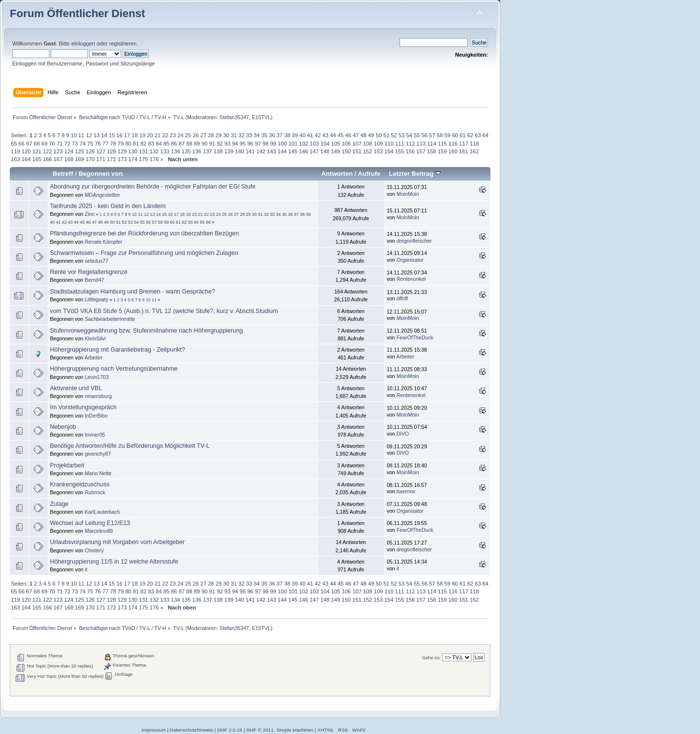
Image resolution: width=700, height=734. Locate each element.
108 (368, 144)
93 (227, 144)
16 (119, 135)
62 (470, 135)
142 (261, 151)
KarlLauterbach (102, 512)
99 (273, 144)
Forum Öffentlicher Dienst (77, 13)
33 (249, 135)
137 (207, 151)
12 (89, 135)
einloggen (83, 43)
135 (186, 151)
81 (136, 144)
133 (165, 151)
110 (389, 144)
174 (133, 159)
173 (122, 159)
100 (283, 144)
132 (154, 151)
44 (333, 135)
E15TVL (262, 117)
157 (421, 151)
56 (424, 135)
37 (279, 135)
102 (304, 144)
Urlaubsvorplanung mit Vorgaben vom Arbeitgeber (117, 542)
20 (150, 135)
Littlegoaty (96, 299)
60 (455, 135)
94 (235, 144)
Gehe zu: (432, 658)
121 (37, 151)
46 (348, 135)
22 (165, 135)
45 (340, 135)
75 (90, 144)
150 (346, 151)
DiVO (403, 434)
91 (212, 144)
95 (243, 144)
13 (96, 135)
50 (379, 135)
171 (101, 159)
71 (60, 144)
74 (83, 144)
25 (188, 135)
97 (258, 144)
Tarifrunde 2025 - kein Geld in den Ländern (108, 206)
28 (211, 135)
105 (336, 144)
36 (272, 135)
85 (166, 144)
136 (197, 151)
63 (478, 135)
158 (432, 151)
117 (464, 144)
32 (241, 135)
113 (421, 144)
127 (101, 151)
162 (475, 151)
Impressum (154, 730)
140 (240, 151)
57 (432, 135)
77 (106, 144)
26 (195, 135)
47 (356, 135)
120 (26, 151)
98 (265, 144)
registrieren (123, 43)
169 (79, 159)
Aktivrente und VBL (76, 388)
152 (368, 151)
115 (442, 144)
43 (325, 135)
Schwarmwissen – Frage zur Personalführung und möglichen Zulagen (144, 253)
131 (143, 151)
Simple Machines (295, 730)
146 (304, 151)
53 (402, 135)
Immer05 (95, 435)
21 (157, 135)
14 (104, 135)
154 (389, 151)
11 (81, 135)
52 (394, 135)
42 (318, 135)
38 (287, 135)
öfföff (402, 298)
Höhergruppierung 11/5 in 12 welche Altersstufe (114, 562)
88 (189, 144)
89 (197, 144)
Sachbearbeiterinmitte (110, 319)
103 (314, 144)
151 (357, 151)
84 (159, 144)
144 (282, 151)
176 (154, 159)
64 (486, 135)
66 (21, 144)
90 (204, 144)
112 (411, 144)
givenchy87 (98, 454)
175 (143, 159)
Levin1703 (96, 377)
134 (176, 151)
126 (90, 151)
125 (79, 151)
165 (37, 159)
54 (409, 135)
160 (453, 151)
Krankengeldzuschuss (80, 484)
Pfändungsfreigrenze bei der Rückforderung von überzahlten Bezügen (144, 233)
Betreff (63, 174)
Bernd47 (94, 280)
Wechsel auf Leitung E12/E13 (90, 523)
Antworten (337, 174)
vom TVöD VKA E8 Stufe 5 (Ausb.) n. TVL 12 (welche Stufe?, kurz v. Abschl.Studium (164, 311)
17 (127, 135)
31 (233, 135)
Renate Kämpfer (103, 242)
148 (325, 151)
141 (250, 151)
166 (48, 159)
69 (44, 144)
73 (75, 144)
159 (442, 151)
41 (310, 135)
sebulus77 (96, 261)
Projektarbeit (67, 465)
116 (453, 144)
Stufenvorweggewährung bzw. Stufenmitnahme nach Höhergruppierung (146, 331)
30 (226, 135)
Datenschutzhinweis (192, 730)
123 (58, 151)
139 (229, 151)
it (86, 569)
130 (133, 151)
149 (336, 151)
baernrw (406, 491)
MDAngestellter (102, 195)
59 (447, 135)
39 (295, 135)
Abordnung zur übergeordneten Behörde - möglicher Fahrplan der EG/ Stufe (153, 187)
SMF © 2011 (260, 730)
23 (173, 135)
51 (386, 135)
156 (410, 151)
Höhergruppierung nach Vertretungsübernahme (114, 369)
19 (142, 135)
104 (325, 144)
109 (378, 144)
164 (26, 159)
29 (218, 135)
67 (29, 144)
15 (112, 135)
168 (69, 159)
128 (112, 151)
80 (128, 144)
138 (218, 151)
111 (400, 144)
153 (378, 151)
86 (174, 144)
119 (15, 151)
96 (250, 144)
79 (121, 144)
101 (293, 144)
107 (357, 144)
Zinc (89, 214)
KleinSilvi (95, 338)
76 (98, 144)
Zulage (59, 504)
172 (112, 159)
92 (220, 144)
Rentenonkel (411, 279)
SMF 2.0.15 (230, 730)
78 (113, 144)
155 (400, 151)
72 (67, 144)
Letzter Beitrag (415, 174)
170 (90, 159)
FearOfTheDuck (415, 337)
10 (74, 135)
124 (69, 151)
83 (151, 144)
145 (293, 151)
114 (432, 144)
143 (271, 151)
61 (463, 135)
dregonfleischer (414, 241)
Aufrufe (369, 174)
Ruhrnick (95, 492)
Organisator (410, 260)
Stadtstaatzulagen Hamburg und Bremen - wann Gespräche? (132, 292)
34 (256, 135)
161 (464, 151)
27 (203, 135)
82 (144, 144)
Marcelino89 (99, 531)
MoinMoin (408, 194)
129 (122, 151)
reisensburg (98, 396)
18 (135, 135)
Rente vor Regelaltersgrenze (89, 272)
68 (37, 144)
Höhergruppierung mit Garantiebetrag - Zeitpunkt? (117, 350)
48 (363, 135)
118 (475, 144)
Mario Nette (98, 473)
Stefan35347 (234, 117)
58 (440, 135)
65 (14, 144)
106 (347, 144)
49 (371, 135)
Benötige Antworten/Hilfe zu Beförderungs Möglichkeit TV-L (130, 446)
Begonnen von (101, 174)
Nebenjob (63, 427)
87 (182, 144)
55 (417, 135)
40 (302, 135)
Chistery (94, 550)
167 (58, 159)
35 (264, 135)
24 (180, 135)
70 (52, 144)
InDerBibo (96, 416)
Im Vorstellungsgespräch (83, 407)
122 (48, 151)
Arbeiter (94, 357)
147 (314, 151)
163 (15, 159)
